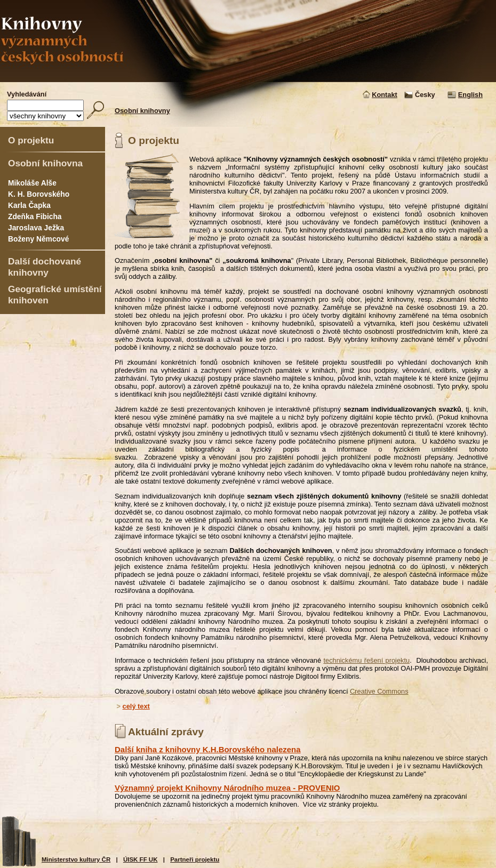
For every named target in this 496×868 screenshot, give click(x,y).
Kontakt (385, 95)
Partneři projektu (195, 859)
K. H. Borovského (39, 194)
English (470, 95)
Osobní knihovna (45, 163)
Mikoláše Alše (32, 183)
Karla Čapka (29, 205)
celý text (136, 706)
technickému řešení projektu (366, 660)
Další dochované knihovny (45, 267)
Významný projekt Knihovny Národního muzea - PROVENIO (227, 788)
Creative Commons (379, 691)
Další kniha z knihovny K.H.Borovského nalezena (208, 749)
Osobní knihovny (142, 111)
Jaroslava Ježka (36, 228)
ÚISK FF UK (141, 859)
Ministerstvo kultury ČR (76, 859)
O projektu (31, 140)
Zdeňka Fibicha (35, 216)
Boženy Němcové (38, 239)
